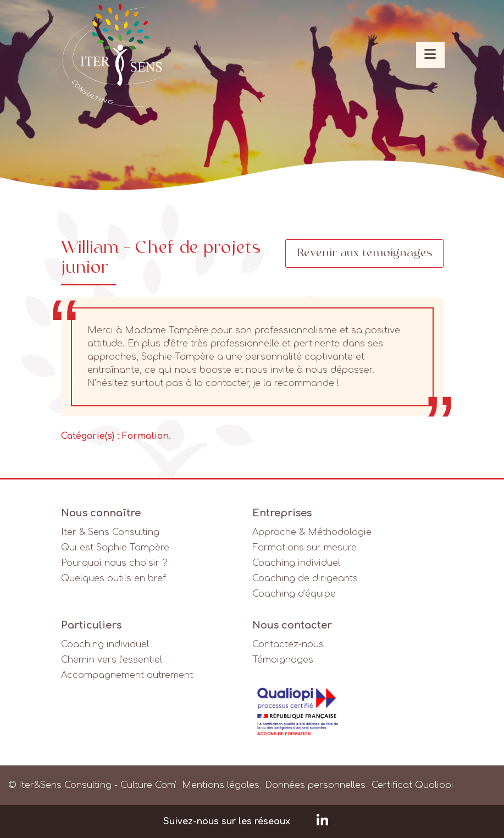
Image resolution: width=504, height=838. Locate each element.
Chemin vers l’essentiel (112, 660)
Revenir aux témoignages (364, 253)
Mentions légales (221, 785)
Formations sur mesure (304, 548)
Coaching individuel (296, 563)
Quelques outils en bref (113, 578)
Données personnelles (315, 785)
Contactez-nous (288, 644)
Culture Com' (148, 785)
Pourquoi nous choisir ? (114, 563)
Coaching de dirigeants (305, 578)
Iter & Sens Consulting (110, 532)
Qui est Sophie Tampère (115, 548)
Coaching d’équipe (294, 594)
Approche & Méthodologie (312, 532)
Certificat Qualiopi (412, 785)
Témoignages (283, 660)
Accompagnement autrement (127, 675)
